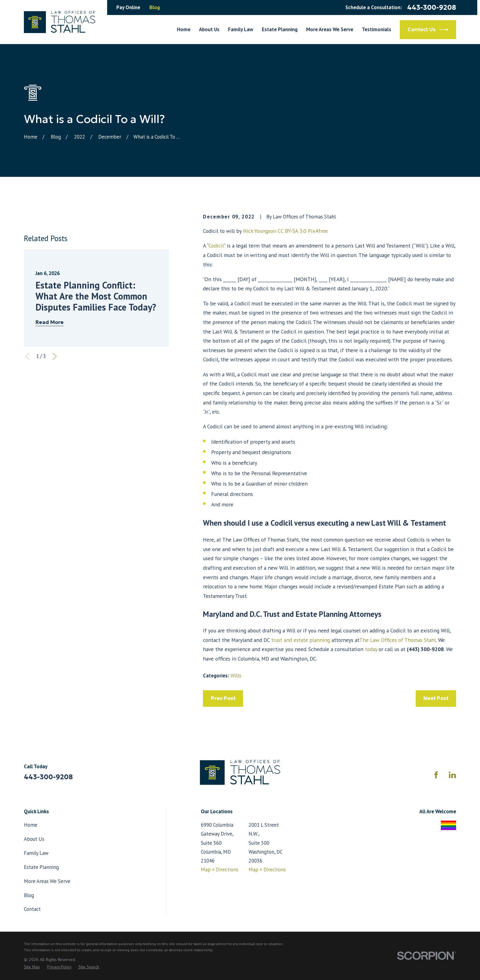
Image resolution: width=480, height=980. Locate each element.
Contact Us (428, 30)
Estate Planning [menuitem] (280, 29)
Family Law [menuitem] (241, 29)
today (371, 649)
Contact (32, 909)
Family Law (36, 853)
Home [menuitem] (184, 29)
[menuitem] (32, 967)
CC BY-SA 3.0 (292, 231)
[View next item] (55, 432)
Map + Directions (219, 870)
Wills (236, 676)
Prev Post (223, 698)
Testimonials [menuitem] (377, 29)
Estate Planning (41, 867)
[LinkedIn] (452, 775)
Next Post (436, 698)
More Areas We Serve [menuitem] (330, 29)
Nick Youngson (260, 231)
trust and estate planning (300, 640)
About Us (34, 839)
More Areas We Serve (47, 881)
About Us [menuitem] (209, 29)
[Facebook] (436, 775)
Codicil (216, 246)
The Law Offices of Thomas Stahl (398, 640)
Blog (155, 7)
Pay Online (128, 7)
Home (31, 825)
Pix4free (318, 231)
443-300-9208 (432, 7)
